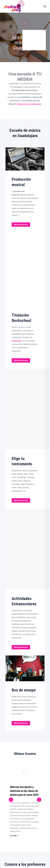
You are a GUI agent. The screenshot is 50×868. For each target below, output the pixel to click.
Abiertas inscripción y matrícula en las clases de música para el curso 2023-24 (25, 793)
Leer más (14, 836)
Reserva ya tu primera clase (29, 104)
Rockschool (17, 341)
